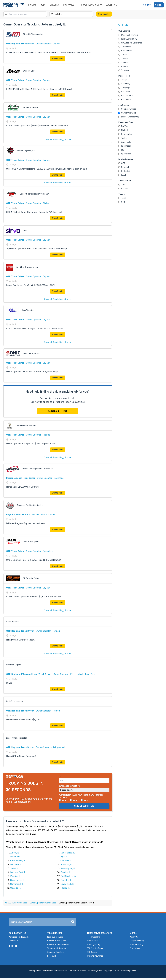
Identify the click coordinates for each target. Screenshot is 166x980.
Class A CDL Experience (69, 786)
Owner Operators (127, 113)
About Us (134, 937)
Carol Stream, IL (18, 861)
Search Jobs (104, 14)
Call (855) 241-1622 (58, 411)
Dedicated (124, 171)
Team (122, 198)
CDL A (62, 800)
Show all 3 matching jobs (58, 183)
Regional (124, 167)
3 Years (123, 62)
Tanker (123, 138)
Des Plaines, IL (68, 853)
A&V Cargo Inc (12, 622)
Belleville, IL (66, 865)
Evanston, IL (66, 880)
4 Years (123, 66)
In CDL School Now (128, 39)
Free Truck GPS (93, 937)
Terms (71, 971)
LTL (121, 150)
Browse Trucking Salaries (58, 945)
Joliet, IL (14, 868)
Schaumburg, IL (18, 880)
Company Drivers (127, 109)
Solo (122, 202)
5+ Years (124, 70)
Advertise (111, 5)
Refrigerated (125, 134)
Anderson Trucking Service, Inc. (30, 505)
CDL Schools (92, 952)
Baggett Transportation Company (34, 194)
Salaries (54, 5)
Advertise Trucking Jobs (19, 937)
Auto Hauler (125, 142)
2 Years (123, 59)
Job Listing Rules (95, 971)
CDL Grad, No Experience (130, 43)
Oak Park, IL (66, 861)
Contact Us (13, 941)
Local (122, 175)
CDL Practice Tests (95, 948)
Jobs (43, 5)
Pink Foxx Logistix (14, 665)
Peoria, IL (65, 888)
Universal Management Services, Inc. (38, 469)
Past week (124, 92)
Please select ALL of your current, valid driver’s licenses (81, 796)
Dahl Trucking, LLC (31, 542)
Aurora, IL (15, 853)
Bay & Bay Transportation (27, 267)
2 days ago (124, 88)
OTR (122, 163)
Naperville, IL (17, 857)
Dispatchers (135, 948)
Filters (123, 25)
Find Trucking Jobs (55, 937)
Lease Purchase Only (129, 117)
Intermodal (124, 146)
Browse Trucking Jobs (57, 941)
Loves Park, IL (67, 884)
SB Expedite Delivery (32, 578)
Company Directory (56, 952)
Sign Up (147, 5)
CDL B (73, 800)
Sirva (25, 230)
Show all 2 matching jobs (58, 139)
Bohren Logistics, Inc (26, 151)
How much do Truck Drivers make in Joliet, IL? (35, 821)
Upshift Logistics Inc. (15, 701)
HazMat (123, 188)
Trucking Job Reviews (57, 948)
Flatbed (123, 130)
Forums (32, 5)
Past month (125, 99)
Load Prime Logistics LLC (17, 738)
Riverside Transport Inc (33, 34)
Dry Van (123, 126)
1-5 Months (125, 47)
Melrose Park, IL (18, 872)
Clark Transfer (28, 310)
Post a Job (52, 956)
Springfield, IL (17, 884)
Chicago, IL (16, 888)
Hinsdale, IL (16, 865)
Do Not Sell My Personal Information (52, 971)
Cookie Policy (81, 971)
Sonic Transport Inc (31, 353)
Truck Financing (136, 945)
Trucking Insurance (95, 956)
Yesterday (124, 84)
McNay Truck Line (31, 107)
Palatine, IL (16, 876)
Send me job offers (84, 806)
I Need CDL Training (128, 35)
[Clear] (91, 14)
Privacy (32, 971)
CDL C (84, 800)
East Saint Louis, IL (70, 876)
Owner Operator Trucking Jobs (43, 903)
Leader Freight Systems (26, 425)
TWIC (122, 185)
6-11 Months (125, 51)
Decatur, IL (66, 872)
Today (122, 80)
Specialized (125, 154)
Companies (69, 5)
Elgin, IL (64, 857)
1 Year (123, 55)
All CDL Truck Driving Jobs (16, 903)
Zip (60, 776)
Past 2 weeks (126, 96)
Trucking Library (94, 945)
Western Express (30, 71)
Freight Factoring (137, 941)
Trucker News (93, 941)
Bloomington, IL (68, 868)
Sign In (159, 5)
